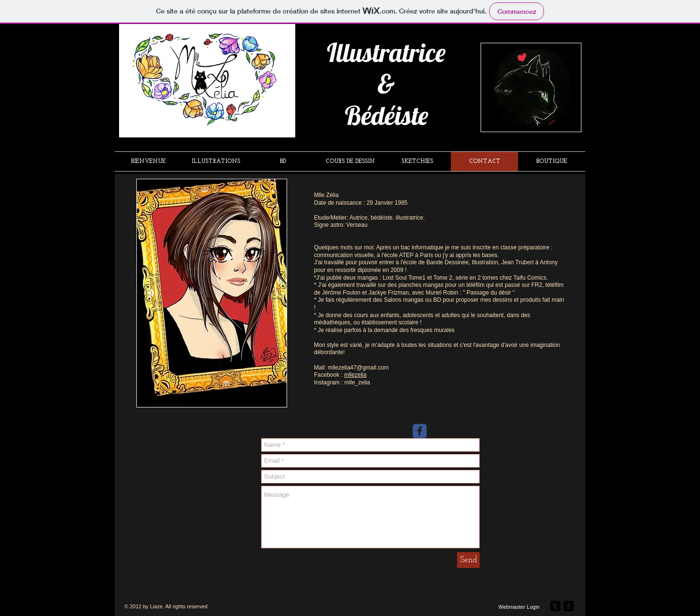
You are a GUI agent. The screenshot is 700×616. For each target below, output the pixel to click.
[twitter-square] (555, 606)
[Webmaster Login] (519, 607)
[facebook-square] (568, 606)
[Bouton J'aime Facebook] (611, 127)
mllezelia (356, 375)
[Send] (468, 560)
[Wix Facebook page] (420, 431)
